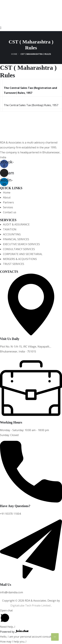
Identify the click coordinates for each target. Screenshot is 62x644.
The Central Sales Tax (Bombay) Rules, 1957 (31, 105)
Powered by (14, 632)
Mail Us (6, 585)
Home (14, 54)
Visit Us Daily (10, 339)
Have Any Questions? (15, 506)
